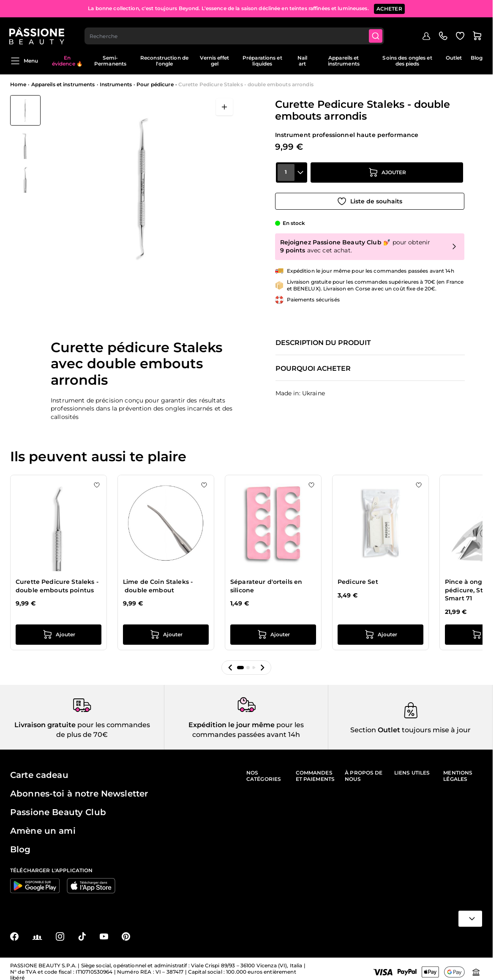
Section (363, 728)
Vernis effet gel (214, 61)
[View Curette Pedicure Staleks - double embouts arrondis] (25, 110)
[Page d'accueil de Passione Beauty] (38, 32)
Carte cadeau (39, 773)
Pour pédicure (155, 84)
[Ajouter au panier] (387, 175)
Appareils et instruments (344, 61)
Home (18, 84)
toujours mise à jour (435, 728)
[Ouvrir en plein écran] (224, 107)
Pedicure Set (358, 580)
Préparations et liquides (262, 61)
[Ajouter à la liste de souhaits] (370, 199)
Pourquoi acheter (313, 367)
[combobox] (235, 32)
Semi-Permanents (110, 61)
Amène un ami (43, 829)
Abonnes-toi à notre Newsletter (79, 792)
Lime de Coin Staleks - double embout (158, 584)
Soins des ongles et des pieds (407, 61)
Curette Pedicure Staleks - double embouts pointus (57, 584)
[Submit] (377, 32)
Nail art (302, 61)
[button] (230, 666)
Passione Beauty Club (58, 810)
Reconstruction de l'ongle (164, 61)
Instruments (116, 84)
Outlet (454, 58)
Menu (24, 61)
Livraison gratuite (45, 723)
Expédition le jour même (232, 723)
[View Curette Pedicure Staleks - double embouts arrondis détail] (25, 144)
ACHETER (389, 8)
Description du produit (323, 341)
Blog (477, 58)
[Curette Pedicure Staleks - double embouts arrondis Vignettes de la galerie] (25, 144)
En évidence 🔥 (67, 61)
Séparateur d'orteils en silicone (266, 584)
